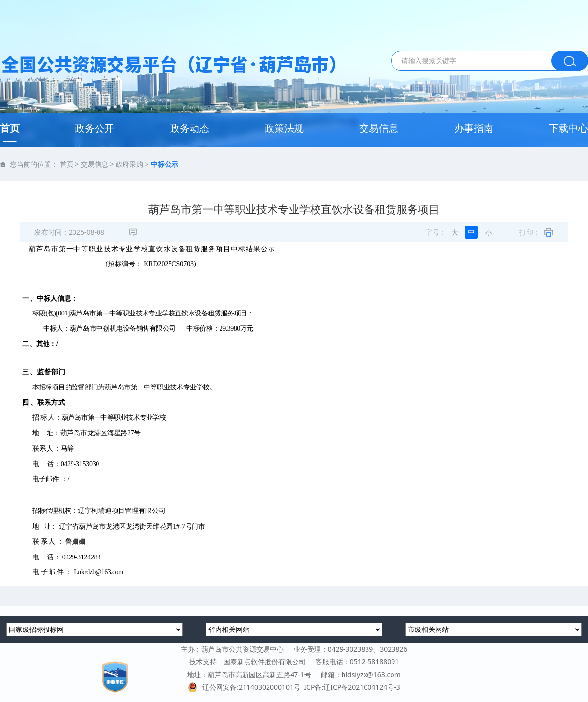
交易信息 (379, 128)
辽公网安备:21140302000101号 (246, 687)
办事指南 (474, 128)
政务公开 (95, 128)
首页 (10, 128)
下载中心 (568, 128)
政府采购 (129, 164)
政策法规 (284, 128)
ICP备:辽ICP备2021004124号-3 (352, 687)
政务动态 (190, 128)
